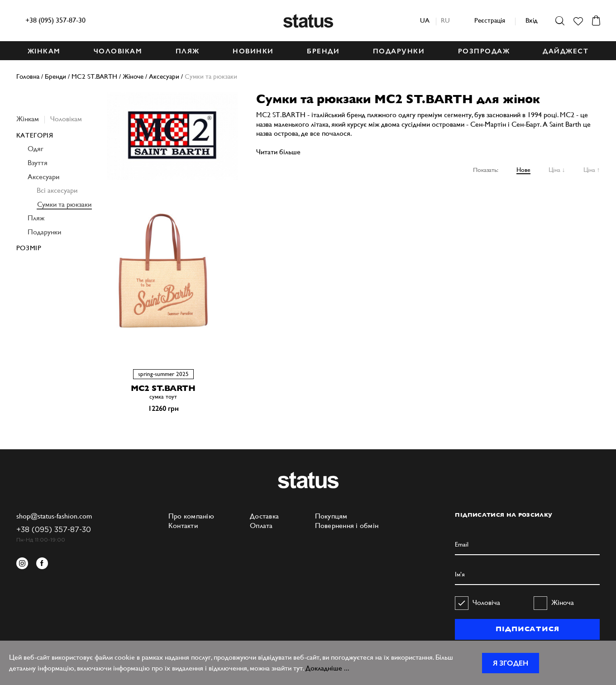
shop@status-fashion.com (54, 516)
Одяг (36, 149)
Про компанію (191, 516)
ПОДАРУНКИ (399, 51)
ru (445, 20)
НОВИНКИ (253, 51)
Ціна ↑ (592, 170)
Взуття (38, 163)
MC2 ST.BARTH (163, 388)
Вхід (531, 20)
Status (308, 21)
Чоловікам (66, 119)
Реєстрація (490, 20)
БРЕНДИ (323, 51)
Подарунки (44, 232)
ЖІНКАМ (44, 51)
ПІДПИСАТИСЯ (528, 629)
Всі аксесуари (57, 190)
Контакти (183, 526)
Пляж (36, 218)
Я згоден (511, 663)
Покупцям (331, 516)
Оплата (261, 526)
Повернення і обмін (347, 526)
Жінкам (28, 119)
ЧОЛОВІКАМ (118, 51)
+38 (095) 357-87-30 (55, 20)
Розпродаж (484, 51)
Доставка (264, 516)
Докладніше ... (327, 668)
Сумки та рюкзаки (64, 204)
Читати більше (278, 152)
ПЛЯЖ (188, 51)
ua (425, 20)
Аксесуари (43, 177)
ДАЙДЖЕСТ (566, 51)
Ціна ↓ (557, 170)
